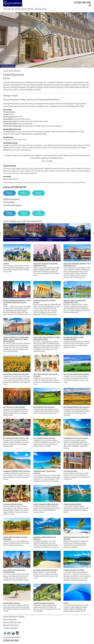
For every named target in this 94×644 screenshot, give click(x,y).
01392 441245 (83, 2)
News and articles (10, 619)
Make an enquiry (24, 193)
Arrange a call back (39, 193)
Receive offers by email (12, 622)
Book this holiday (9, 193)
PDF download (38, 213)
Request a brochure (11, 625)
